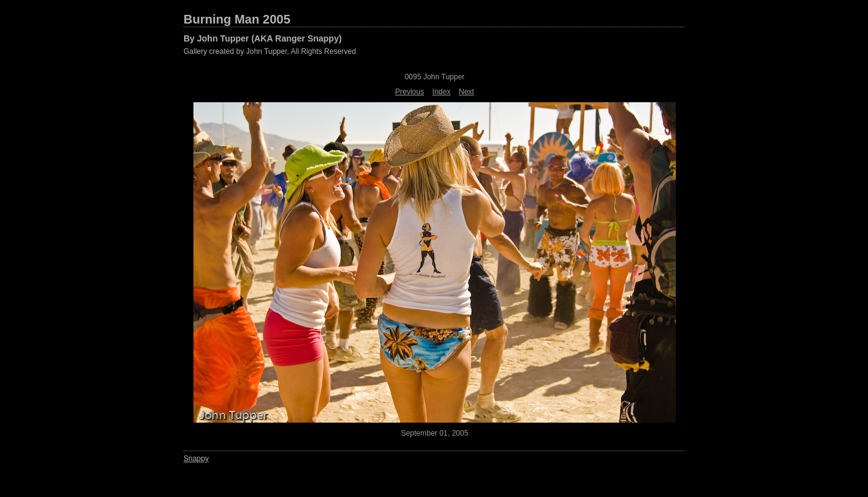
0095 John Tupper (435, 77)
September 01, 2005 (435, 433)
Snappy (196, 459)
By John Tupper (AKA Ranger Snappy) (263, 38)
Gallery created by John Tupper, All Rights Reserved (270, 51)
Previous (410, 92)
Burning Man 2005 (237, 19)
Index (441, 92)
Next (467, 92)
